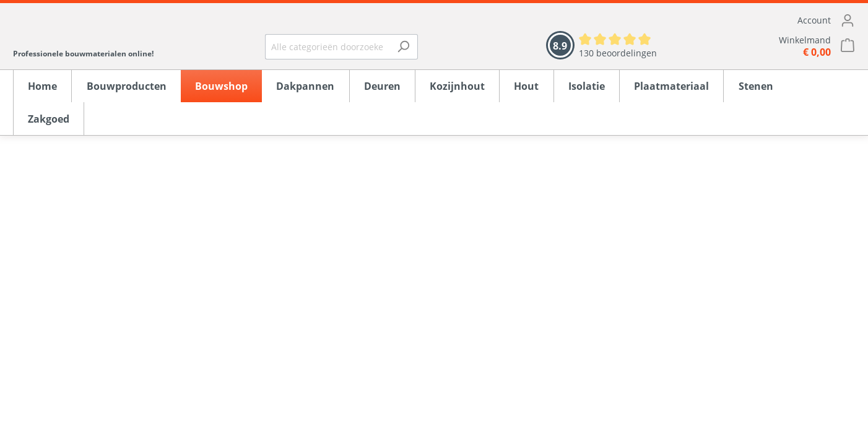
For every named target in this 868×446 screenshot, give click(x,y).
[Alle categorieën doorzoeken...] (327, 47)
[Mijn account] (768, 20)
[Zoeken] (403, 47)
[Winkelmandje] (768, 46)
